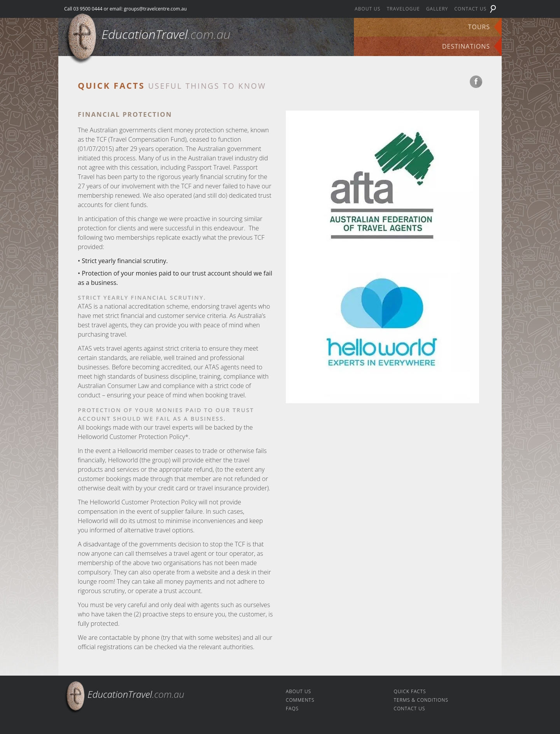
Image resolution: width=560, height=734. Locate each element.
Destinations (466, 46)
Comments (300, 700)
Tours (479, 27)
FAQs (292, 709)
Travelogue (403, 9)
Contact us (470, 9)
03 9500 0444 (88, 9)
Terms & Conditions (421, 700)
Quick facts (410, 691)
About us (367, 9)
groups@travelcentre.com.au (156, 9)
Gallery (437, 9)
